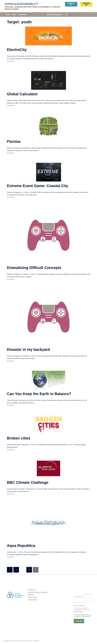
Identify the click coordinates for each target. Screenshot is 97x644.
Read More (11, 61)
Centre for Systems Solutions (29, 641)
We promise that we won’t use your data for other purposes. (82, 616)
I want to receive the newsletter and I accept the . (82, 610)
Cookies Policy (33, 600)
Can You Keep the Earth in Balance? (39, 394)
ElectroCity (17, 50)
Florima (14, 141)
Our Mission (32, 590)
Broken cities (19, 438)
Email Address (78, 597)
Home (8, 15)
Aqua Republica (21, 546)
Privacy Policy (33, 597)
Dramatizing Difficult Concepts (34, 268)
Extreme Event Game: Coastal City (38, 186)
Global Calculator (22, 94)
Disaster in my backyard (28, 349)
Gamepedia (22, 15)
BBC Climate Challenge (28, 482)
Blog (14, 15)
